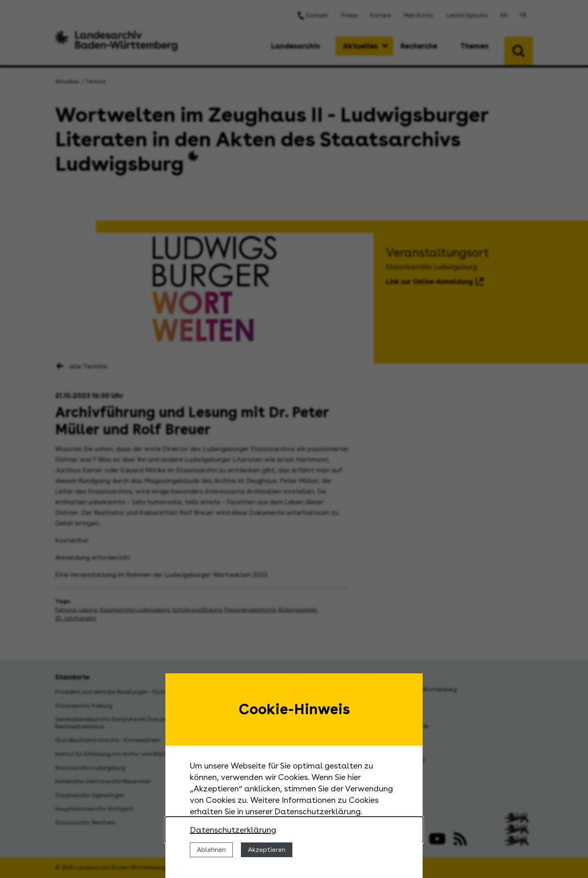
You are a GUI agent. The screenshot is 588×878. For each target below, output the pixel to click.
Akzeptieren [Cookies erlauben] (267, 850)
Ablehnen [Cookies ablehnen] (211, 850)
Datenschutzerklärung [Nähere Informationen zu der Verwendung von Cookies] (233, 830)
